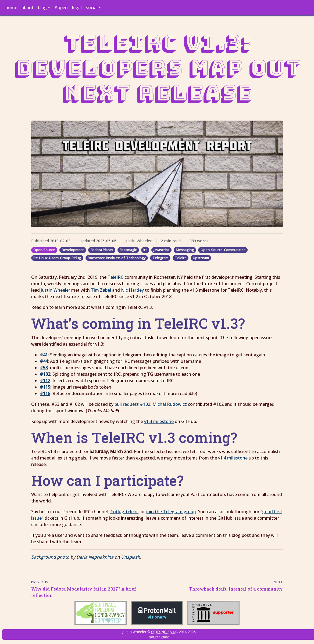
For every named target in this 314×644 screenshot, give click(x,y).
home (11, 8)
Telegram (160, 258)
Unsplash (131, 557)
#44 (44, 361)
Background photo (50, 557)
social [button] (92, 8)
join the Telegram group (171, 512)
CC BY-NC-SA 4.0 (164, 632)
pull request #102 (132, 404)
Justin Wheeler (56, 290)
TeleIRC (115, 277)
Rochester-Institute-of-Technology (117, 258)
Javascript (161, 250)
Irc (145, 250)
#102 (45, 374)
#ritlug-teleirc (124, 512)
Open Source (44, 250)
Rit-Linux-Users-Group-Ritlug (57, 258)
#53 (44, 368)
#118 (45, 393)
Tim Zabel (101, 290)
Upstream (201, 258)
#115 (45, 387)
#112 (45, 381)
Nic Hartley (132, 290)
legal (77, 8)
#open (61, 8)
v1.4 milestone (233, 458)
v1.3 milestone (159, 421)
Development (73, 250)
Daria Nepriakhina (95, 557)
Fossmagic (128, 250)
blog (42, 8)
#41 (44, 355)
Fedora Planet (102, 250)
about (28, 8)
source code (159, 637)
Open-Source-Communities (223, 250)
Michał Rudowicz (170, 404)
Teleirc (180, 258)
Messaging (185, 250)
